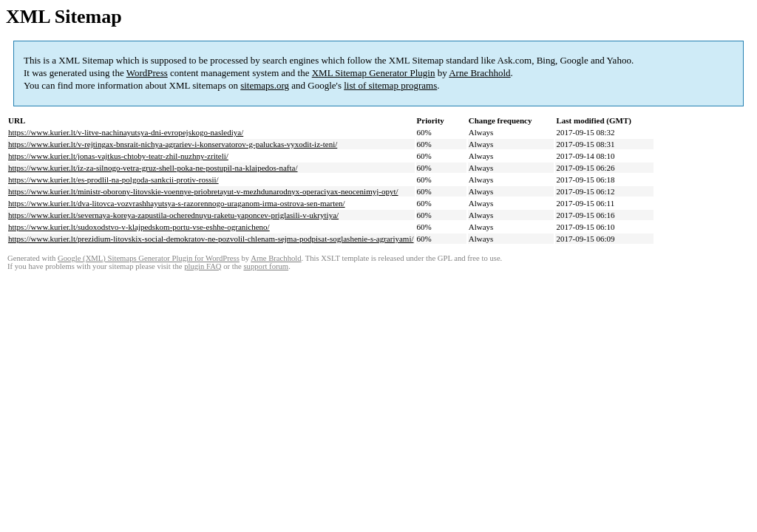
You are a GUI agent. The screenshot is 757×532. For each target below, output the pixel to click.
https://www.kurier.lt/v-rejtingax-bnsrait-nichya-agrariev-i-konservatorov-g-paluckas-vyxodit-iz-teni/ (173, 144)
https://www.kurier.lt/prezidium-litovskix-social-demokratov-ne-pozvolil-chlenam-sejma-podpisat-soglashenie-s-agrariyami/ (211, 239)
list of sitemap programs (390, 85)
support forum (266, 266)
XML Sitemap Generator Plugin (374, 73)
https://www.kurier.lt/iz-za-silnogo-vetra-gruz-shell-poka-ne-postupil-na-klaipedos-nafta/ (153, 168)
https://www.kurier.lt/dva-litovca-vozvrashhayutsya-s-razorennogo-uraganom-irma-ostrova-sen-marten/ (177, 203)
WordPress (147, 73)
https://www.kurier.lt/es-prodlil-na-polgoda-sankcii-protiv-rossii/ (113, 180)
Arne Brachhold (479, 73)
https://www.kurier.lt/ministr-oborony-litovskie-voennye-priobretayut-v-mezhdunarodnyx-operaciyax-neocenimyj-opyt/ (203, 191)
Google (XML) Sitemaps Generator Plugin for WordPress (149, 258)
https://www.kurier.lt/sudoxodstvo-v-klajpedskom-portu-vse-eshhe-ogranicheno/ (139, 227)
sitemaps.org (265, 85)
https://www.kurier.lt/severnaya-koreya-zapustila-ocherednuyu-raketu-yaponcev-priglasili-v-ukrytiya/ (173, 215)
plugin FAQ (203, 266)
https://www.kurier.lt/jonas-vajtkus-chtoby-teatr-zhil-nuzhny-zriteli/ (118, 156)
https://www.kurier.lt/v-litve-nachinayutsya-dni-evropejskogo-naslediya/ (126, 132)
